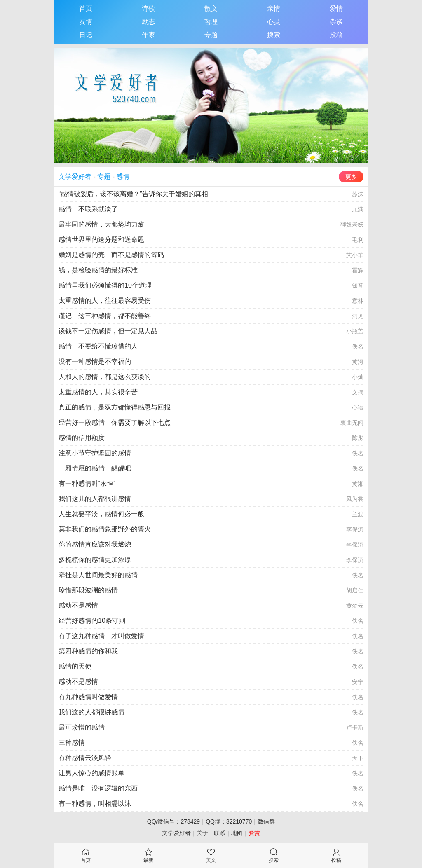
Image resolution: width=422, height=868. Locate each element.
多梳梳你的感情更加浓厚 (95, 560)
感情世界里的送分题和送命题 (101, 240)
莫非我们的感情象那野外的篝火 (105, 529)
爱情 (336, 8)
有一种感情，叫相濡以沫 (95, 804)
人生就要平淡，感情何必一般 (101, 514)
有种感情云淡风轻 (85, 758)
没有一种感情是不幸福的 (95, 361)
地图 (237, 833)
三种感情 (72, 743)
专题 (211, 35)
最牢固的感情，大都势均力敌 (101, 224)
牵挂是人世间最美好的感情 (98, 575)
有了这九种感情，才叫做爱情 (101, 636)
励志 (148, 22)
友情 (86, 22)
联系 (220, 833)
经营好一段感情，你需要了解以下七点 (115, 422)
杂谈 (336, 22)
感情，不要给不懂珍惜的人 (98, 346)
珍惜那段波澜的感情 (88, 590)
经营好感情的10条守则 (92, 621)
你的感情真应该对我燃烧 (95, 544)
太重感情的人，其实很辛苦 (98, 392)
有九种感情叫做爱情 (88, 697)
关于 (202, 833)
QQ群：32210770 (229, 821)
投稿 (336, 35)
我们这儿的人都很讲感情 (95, 499)
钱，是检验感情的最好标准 (98, 270)
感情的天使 (75, 666)
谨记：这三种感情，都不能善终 (105, 316)
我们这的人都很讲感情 (91, 712)
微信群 (266, 821)
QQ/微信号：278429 (173, 821)
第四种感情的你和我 (88, 651)
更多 (351, 177)
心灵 (274, 22)
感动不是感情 (78, 605)
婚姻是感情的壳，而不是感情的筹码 (111, 255)
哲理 (211, 22)
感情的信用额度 (82, 438)
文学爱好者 (75, 177)
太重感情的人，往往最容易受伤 (105, 301)
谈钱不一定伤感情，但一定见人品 (108, 331)
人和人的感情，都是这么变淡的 (105, 377)
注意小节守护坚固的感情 (95, 453)
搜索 (274, 35)
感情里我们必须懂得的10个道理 (105, 285)
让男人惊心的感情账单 (91, 773)
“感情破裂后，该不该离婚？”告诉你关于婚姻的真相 (133, 194)
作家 (148, 35)
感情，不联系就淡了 (88, 209)
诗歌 (148, 8)
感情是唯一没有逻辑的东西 (98, 788)
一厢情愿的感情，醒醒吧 (95, 468)
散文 (211, 8)
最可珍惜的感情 (82, 727)
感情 (123, 177)
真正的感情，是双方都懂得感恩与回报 (115, 407)
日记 (86, 35)
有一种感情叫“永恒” (87, 483)
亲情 (274, 8)
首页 (86, 8)
